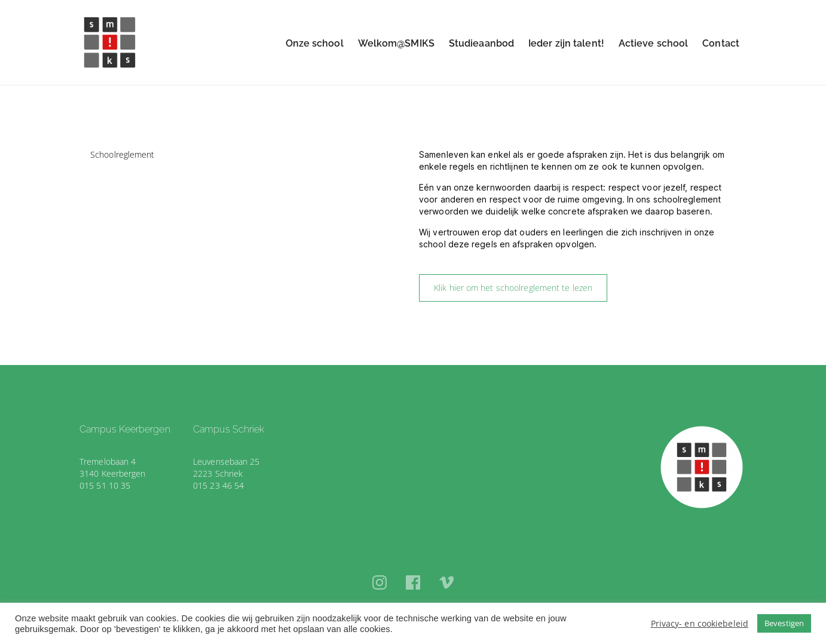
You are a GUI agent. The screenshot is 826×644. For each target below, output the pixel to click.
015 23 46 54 (218, 485)
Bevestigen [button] (784, 623)
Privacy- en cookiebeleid (700, 623)
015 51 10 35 (105, 485)
